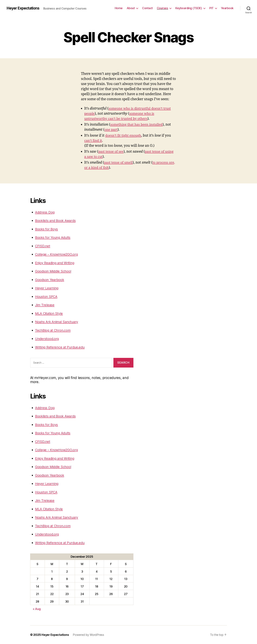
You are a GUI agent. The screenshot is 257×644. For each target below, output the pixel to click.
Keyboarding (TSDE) (189, 8)
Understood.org (48, 339)
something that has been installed (138, 125)
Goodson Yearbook (50, 280)
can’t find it (94, 141)
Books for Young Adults (54, 237)
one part (111, 130)
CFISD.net (43, 246)
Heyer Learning (47, 288)
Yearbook (227, 8)
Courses (163, 8)
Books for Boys (47, 229)
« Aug (37, 609)
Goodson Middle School (54, 271)
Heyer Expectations (24, 8)
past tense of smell (119, 163)
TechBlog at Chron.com (54, 330)
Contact (147, 8)
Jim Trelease (45, 305)
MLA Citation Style (50, 313)
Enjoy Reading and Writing (56, 263)
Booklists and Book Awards (57, 221)
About (131, 8)
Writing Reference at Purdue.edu (61, 347)
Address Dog (45, 212)
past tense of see (111, 152)
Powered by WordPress (89, 635)
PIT (211, 8)
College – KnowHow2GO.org (58, 254)
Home (119, 8)
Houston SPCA (47, 297)
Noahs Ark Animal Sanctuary (58, 322)
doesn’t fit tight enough (124, 136)
